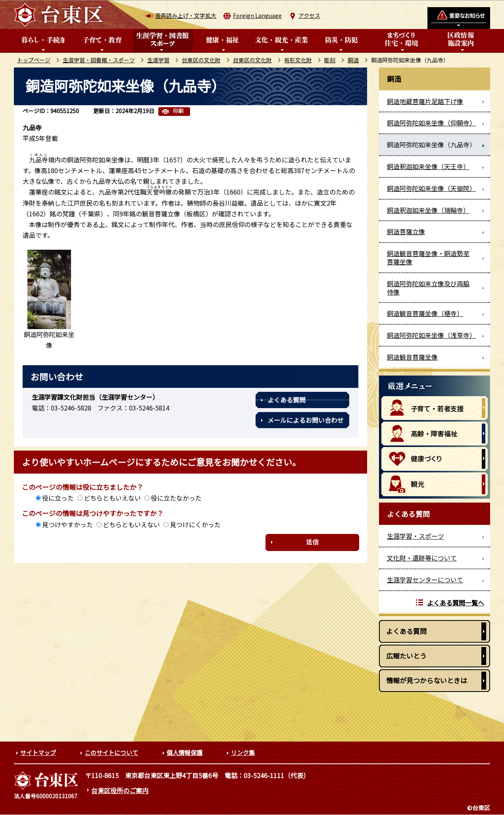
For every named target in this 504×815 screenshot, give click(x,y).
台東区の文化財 (201, 60)
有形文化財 (298, 60)
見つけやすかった (67, 524)
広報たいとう (406, 656)
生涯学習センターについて (425, 580)
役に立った (58, 498)
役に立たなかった (176, 498)
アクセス (309, 15)
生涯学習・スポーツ (416, 536)
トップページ (34, 60)
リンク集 (243, 752)
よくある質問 (287, 400)
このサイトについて (111, 752)
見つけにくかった (195, 524)
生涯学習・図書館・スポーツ (99, 60)
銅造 (353, 60)
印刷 (178, 111)
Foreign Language (257, 15)
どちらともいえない (112, 498)
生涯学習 (158, 60)
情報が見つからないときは (427, 680)
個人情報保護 (185, 752)
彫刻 (330, 60)
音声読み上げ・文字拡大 (186, 15)
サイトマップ (38, 752)
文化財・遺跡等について (422, 558)
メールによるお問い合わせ (306, 420)
